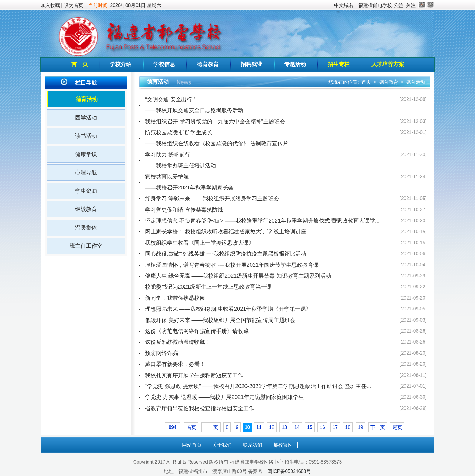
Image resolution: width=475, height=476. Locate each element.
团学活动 (86, 118)
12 (272, 427)
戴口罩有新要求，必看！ (175, 364)
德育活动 (87, 99)
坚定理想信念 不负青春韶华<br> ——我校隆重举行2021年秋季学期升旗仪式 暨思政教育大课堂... (262, 221)
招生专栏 (339, 64)
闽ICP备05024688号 (289, 471)
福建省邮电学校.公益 (381, 5)
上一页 (211, 427)
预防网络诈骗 (161, 353)
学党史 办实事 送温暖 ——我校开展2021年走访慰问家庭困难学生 (224, 397)
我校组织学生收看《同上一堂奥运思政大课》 (200, 243)
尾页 (397, 427)
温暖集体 (86, 228)
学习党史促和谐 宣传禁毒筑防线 (184, 210)
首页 (366, 82)
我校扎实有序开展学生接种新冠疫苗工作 (194, 375)
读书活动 (86, 136)
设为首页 (74, 5)
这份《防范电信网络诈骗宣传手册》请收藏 (197, 331)
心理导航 (86, 173)
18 (348, 427)
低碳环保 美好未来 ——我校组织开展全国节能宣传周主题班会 (220, 320)
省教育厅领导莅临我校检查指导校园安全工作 (200, 408)
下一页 (378, 427)
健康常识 (86, 154)
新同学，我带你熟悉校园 (175, 298)
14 (297, 427)
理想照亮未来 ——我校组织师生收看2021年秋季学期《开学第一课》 (228, 309)
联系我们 (253, 445)
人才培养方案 (388, 64)
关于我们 (222, 445)
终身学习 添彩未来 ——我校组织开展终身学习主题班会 (212, 199)
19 (360, 427)
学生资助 (86, 191)
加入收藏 (50, 5)
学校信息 (164, 64)
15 (310, 427)
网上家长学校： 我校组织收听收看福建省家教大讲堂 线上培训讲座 (226, 232)
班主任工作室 (86, 246)
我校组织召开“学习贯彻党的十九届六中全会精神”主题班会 (215, 122)
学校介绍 (121, 64)
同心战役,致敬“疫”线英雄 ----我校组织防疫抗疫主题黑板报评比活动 (226, 254)
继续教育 (86, 209)
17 (335, 427)
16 (322, 427)
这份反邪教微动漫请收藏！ (178, 342)
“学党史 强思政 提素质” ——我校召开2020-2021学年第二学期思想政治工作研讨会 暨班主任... (258, 386)
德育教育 (208, 64)
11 (259, 427)
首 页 (80, 64)
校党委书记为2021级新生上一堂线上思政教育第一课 (208, 287)
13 (284, 427)
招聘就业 (251, 64)
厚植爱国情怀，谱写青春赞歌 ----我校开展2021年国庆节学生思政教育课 (232, 265)
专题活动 (295, 64)
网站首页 (192, 445)
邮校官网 (283, 445)
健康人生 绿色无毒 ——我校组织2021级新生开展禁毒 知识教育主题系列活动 (238, 276)
